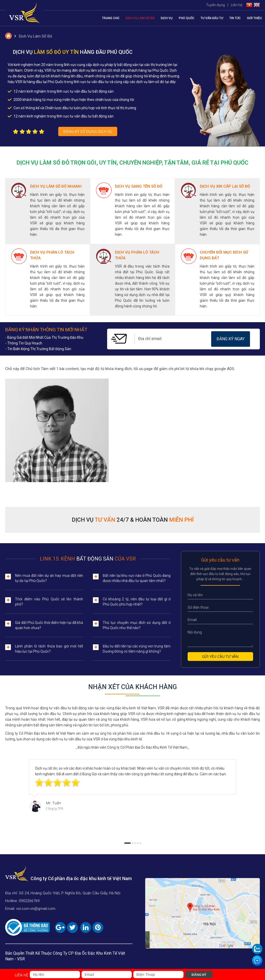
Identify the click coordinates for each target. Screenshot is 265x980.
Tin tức (235, 18)
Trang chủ (111, 18)
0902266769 (29, 901)
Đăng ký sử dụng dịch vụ (88, 131)
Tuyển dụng (215, 5)
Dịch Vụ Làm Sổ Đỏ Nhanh (56, 186)
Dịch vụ (167, 18)
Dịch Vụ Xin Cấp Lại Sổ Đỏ (225, 186)
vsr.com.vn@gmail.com (36, 909)
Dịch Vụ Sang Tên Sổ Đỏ (139, 186)
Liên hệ (237, 5)
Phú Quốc (187, 18)
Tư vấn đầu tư (212, 18)
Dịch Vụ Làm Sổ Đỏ (140, 18)
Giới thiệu (254, 18)
